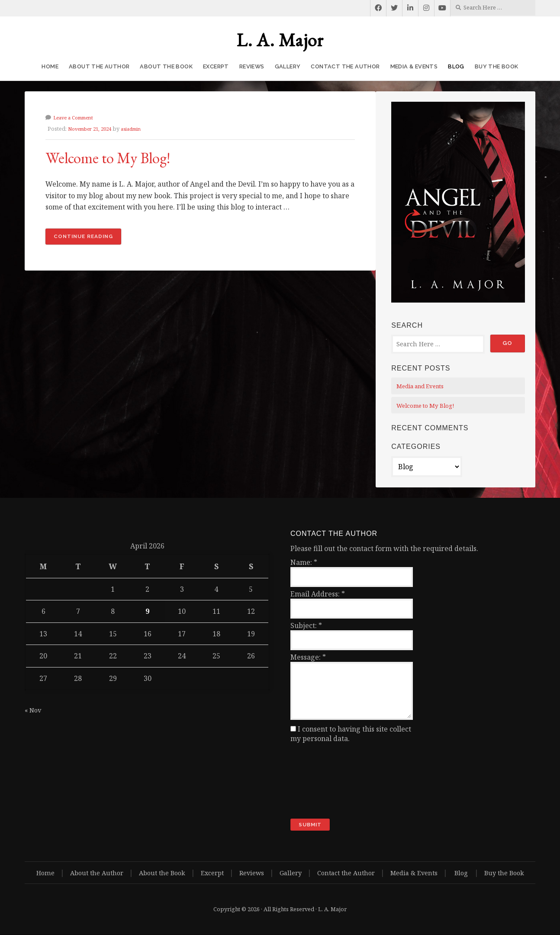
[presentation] (326, 781)
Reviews (252, 66)
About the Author (99, 66)
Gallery (288, 66)
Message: (308, 657)
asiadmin (140, 129)
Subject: (306, 625)
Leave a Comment (77, 117)
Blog (456, 66)
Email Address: (318, 594)
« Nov (34, 710)
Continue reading (90, 239)
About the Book (166, 66)
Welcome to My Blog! (126, 156)
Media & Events (414, 66)
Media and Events (423, 386)
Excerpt (216, 66)
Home (50, 66)
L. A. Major (280, 40)
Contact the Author (345, 66)
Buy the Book (497, 66)
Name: (304, 562)
